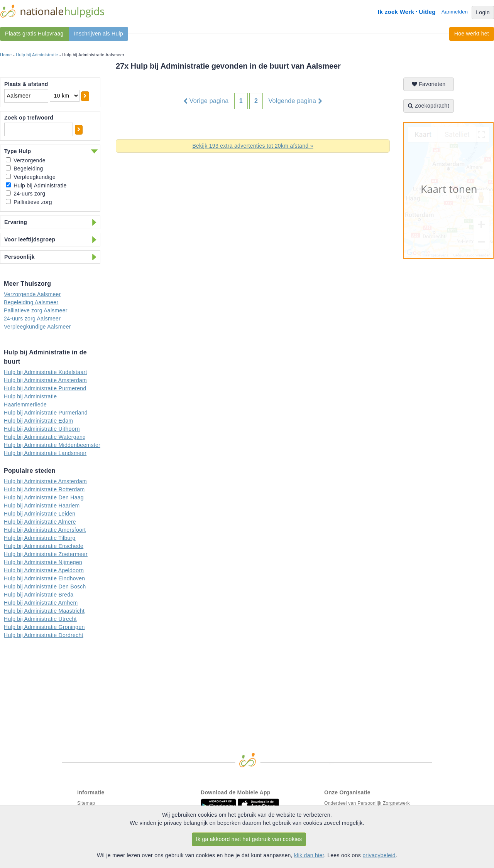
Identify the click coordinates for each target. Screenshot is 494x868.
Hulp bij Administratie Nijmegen (43, 562)
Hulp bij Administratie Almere (40, 522)
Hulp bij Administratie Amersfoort (45, 530)
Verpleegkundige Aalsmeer (37, 327)
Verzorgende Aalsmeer (32, 294)
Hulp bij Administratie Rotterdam (44, 489)
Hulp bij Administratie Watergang (45, 437)
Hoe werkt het (472, 34)
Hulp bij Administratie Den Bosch (45, 587)
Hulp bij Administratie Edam (38, 421)
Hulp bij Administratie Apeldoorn (44, 570)
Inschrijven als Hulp (99, 34)
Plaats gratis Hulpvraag (34, 34)
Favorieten (429, 84)
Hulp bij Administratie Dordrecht (44, 635)
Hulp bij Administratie (37, 55)
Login (483, 12)
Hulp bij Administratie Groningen (44, 627)
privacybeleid (379, 855)
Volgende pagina (295, 101)
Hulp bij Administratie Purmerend (45, 388)
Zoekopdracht (429, 106)
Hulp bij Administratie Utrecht (40, 619)
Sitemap (86, 803)
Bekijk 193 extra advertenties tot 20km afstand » (253, 146)
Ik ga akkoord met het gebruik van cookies (249, 839)
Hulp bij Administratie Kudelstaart (46, 372)
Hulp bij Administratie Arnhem (41, 603)
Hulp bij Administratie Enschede (44, 546)
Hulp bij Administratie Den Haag (44, 497)
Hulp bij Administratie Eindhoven (44, 578)
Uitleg (427, 12)
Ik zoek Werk (396, 12)
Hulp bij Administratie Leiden (40, 514)
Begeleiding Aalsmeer (31, 302)
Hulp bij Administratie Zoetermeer (46, 554)
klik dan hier (309, 855)
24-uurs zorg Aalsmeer (32, 319)
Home (6, 55)
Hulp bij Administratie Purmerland (46, 413)
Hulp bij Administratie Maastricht (44, 611)
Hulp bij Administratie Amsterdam (45, 380)
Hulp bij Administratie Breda (39, 595)
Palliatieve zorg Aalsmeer (36, 310)
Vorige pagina (206, 101)
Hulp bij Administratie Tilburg (40, 538)
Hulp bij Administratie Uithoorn (42, 429)
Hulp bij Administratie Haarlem (42, 506)
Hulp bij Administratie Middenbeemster (52, 445)
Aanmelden (455, 12)
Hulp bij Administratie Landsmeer (45, 453)
